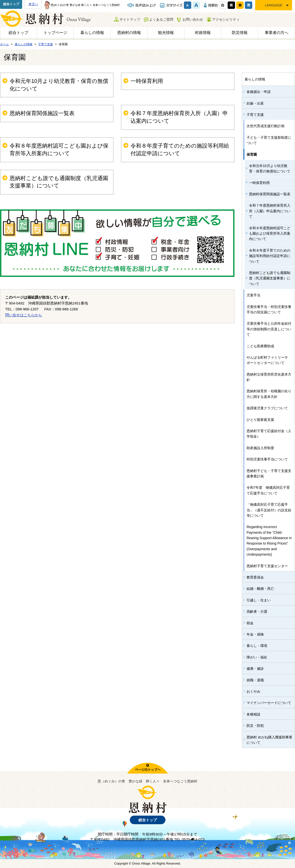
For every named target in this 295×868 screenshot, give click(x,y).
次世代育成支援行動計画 (265, 126)
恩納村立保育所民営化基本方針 (269, 377)
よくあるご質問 (161, 19)
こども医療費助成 (260, 346)
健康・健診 (255, 669)
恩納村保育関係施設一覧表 (42, 113)
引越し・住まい (259, 600)
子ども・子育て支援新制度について (269, 140)
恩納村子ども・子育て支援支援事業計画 (269, 473)
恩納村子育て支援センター (267, 566)
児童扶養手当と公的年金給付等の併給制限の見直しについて (269, 329)
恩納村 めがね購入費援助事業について (269, 740)
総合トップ (11, 4)
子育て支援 (255, 115)
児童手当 (253, 295)
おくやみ (253, 691)
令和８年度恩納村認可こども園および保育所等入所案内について (59, 150)
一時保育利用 (147, 81)
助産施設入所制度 (260, 448)
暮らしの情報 (92, 33)
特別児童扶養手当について (267, 459)
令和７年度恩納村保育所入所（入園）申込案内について (179, 117)
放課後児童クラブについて (267, 408)
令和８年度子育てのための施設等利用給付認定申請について (180, 150)
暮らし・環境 (257, 646)
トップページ (55, 33)
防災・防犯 (255, 726)
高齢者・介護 (257, 611)
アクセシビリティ (226, 19)
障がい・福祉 (257, 657)
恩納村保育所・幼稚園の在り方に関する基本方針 (269, 394)
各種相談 (253, 714)
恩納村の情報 (129, 33)
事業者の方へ (277, 33)
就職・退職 (255, 680)
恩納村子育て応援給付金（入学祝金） (269, 434)
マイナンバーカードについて (269, 703)
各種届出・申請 (259, 92)
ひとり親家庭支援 (260, 420)
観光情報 (166, 33)
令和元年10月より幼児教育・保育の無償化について (59, 85)
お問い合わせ (193, 19)
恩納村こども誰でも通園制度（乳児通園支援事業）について (59, 182)
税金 (250, 623)
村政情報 (203, 33)
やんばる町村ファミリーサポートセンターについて (267, 360)
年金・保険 (255, 634)
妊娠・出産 (255, 103)
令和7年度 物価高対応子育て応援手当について (268, 490)
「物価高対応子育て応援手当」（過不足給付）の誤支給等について (269, 510)
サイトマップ (130, 19)
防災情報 (240, 33)
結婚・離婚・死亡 (260, 589)
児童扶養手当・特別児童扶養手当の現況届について (269, 309)
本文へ (33, 4)
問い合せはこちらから (24, 315)
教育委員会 (255, 577)
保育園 (252, 154)
